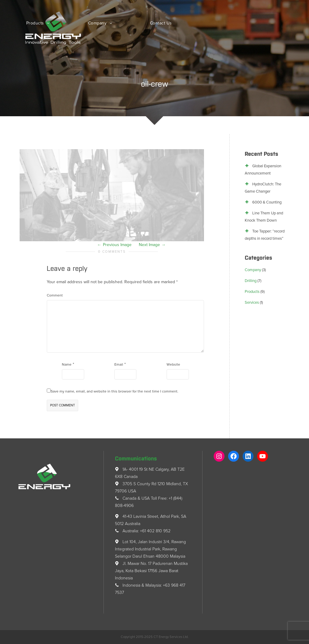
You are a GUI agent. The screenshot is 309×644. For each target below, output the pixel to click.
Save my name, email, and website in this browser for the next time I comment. (115, 391)
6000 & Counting (267, 202)
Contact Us (161, 23)
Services (252, 303)
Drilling (251, 281)
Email (119, 364)
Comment (55, 295)
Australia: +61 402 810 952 (143, 531)
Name (67, 364)
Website (173, 364)
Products (36, 23)
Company (98, 23)
